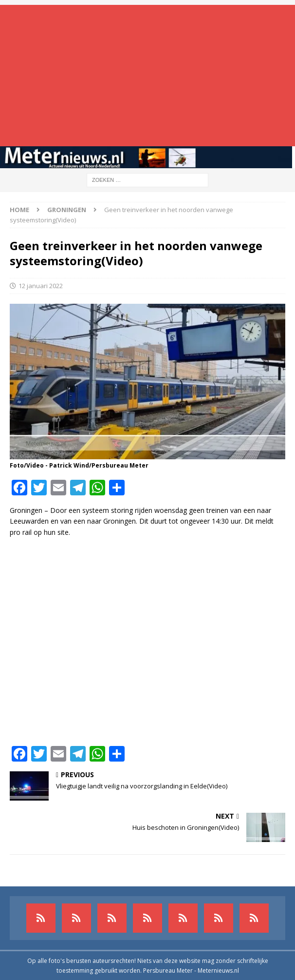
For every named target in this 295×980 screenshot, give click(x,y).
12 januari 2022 (41, 286)
